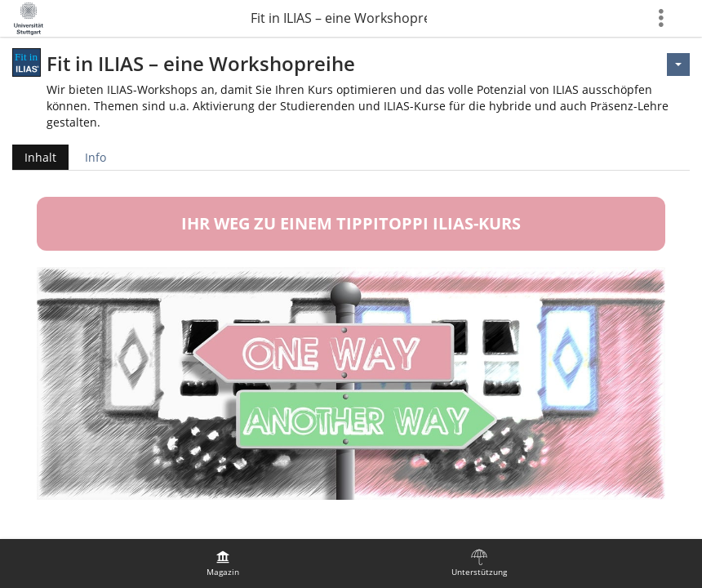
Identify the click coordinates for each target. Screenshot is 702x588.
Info (96, 157)
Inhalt (34, 157)
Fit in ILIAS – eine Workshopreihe (339, 18)
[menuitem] (223, 563)
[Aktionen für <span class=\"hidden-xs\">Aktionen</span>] (678, 65)
